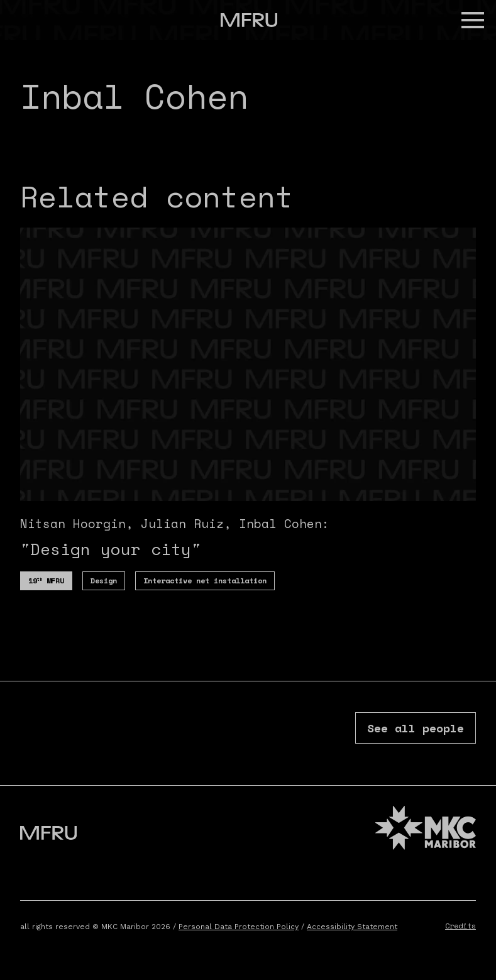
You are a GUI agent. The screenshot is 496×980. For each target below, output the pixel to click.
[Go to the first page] (249, 20)
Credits (460, 926)
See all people (416, 728)
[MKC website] (426, 829)
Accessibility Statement (352, 927)
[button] (473, 20)
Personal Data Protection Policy (239, 927)
